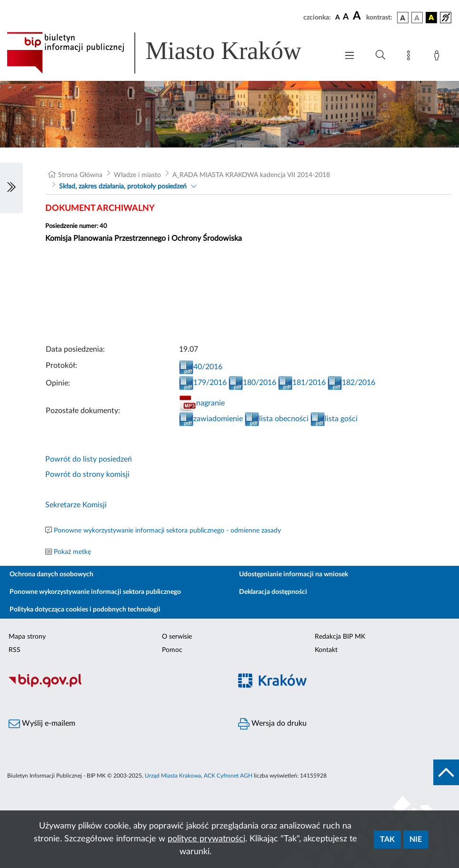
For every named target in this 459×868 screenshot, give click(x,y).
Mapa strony (27, 637)
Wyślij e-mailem (42, 724)
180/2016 (252, 383)
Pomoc (172, 650)
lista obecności (277, 419)
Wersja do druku (272, 724)
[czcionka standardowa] (338, 17)
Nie (416, 839)
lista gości (334, 419)
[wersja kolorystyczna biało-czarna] (417, 18)
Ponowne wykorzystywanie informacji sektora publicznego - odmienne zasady (167, 531)
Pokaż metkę (72, 552)
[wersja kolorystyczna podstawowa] (403, 18)
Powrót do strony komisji (87, 474)
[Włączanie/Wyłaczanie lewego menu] (11, 188)
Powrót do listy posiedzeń (89, 459)
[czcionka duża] (358, 16)
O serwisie (177, 637)
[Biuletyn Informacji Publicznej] (115, 686)
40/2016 (201, 367)
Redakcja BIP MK (340, 637)
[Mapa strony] (410, 57)
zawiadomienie (211, 419)
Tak (387, 839)
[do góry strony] (446, 772)
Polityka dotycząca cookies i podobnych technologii (85, 610)
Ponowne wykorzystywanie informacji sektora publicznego (95, 592)
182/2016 (351, 383)
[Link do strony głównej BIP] (168, 53)
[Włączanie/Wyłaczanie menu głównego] (349, 56)
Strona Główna (80, 175)
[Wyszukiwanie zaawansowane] (380, 55)
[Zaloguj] (439, 57)
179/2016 (203, 383)
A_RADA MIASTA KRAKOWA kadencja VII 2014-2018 (251, 175)
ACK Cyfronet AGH (228, 776)
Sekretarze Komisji (76, 505)
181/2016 (302, 383)
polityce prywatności (206, 839)
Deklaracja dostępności (273, 592)
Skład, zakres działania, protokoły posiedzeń (123, 187)
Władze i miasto (137, 175)
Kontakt (326, 650)
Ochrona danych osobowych (51, 574)
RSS (15, 650)
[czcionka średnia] (346, 17)
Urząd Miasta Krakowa (173, 776)
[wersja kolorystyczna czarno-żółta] (431, 18)
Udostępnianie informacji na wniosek (294, 574)
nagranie (202, 403)
